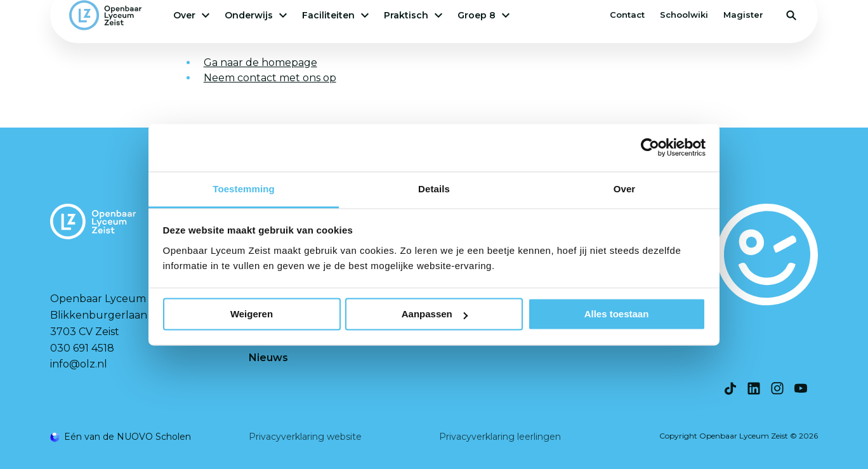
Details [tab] (434, 189)
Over (191, 16)
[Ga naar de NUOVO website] (121, 437)
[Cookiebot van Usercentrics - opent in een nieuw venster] (650, 147)
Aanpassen (435, 314)
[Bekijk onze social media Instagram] (777, 388)
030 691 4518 (82, 348)
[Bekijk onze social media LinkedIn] (754, 388)
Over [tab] (625, 189)
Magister (743, 15)
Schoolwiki (684, 15)
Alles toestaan (617, 314)
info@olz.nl (79, 364)
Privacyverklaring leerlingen (500, 437)
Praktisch (413, 16)
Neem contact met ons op (270, 78)
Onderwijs (256, 16)
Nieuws (268, 358)
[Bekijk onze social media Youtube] (801, 388)
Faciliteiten (335, 16)
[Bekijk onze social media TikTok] (730, 388)
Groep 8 (483, 16)
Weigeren (252, 314)
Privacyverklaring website (305, 437)
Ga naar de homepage (260, 63)
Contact (627, 15)
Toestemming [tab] (244, 189)
